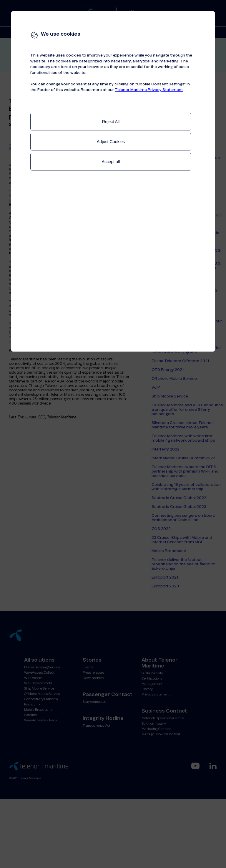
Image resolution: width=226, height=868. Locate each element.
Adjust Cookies (111, 142)
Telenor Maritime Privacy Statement (149, 90)
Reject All (111, 122)
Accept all (111, 162)
